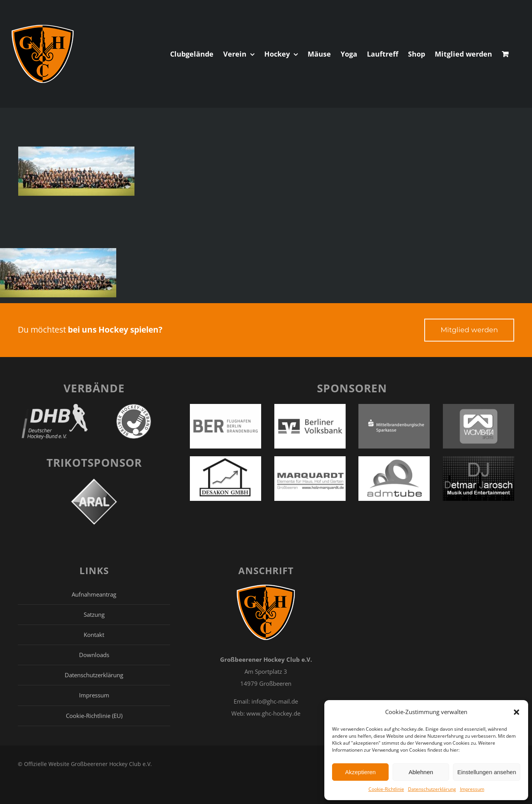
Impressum (472, 789)
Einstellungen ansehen (487, 772)
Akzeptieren (360, 772)
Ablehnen (421, 772)
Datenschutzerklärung (432, 789)
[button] (517, 712)
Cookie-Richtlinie (386, 789)
